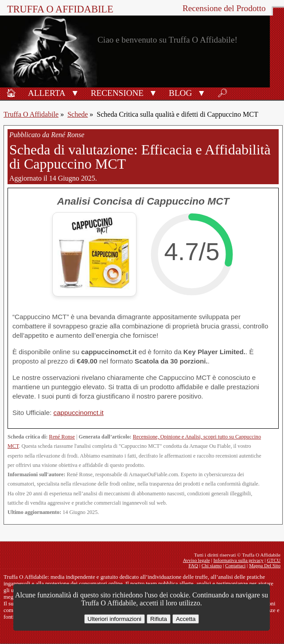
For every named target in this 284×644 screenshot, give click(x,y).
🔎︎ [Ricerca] (222, 93)
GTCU (274, 560)
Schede (78, 114)
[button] (75, 92)
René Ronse (62, 437)
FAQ (193, 565)
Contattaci (235, 565)
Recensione (117, 93)
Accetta (186, 619)
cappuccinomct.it (79, 413)
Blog (180, 93)
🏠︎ (11, 93)
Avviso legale (196, 560)
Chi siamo (212, 565)
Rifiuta (159, 619)
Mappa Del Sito (265, 565)
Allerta (47, 93)
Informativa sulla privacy (239, 560)
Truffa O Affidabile (60, 9)
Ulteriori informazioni (115, 619)
